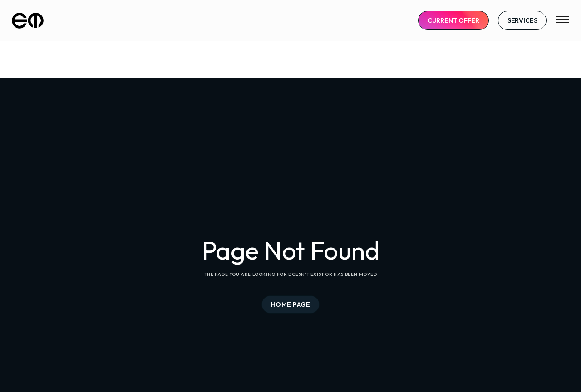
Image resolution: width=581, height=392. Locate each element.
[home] (28, 21)
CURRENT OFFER (453, 20)
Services (522, 20)
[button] (562, 20)
